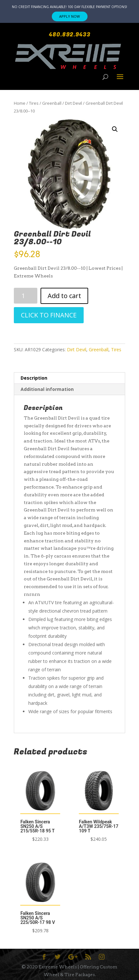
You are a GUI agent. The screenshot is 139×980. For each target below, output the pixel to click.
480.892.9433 (70, 35)
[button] (115, 129)
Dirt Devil (74, 103)
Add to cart (64, 296)
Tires (34, 103)
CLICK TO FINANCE (49, 315)
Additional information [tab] (47, 389)
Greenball (52, 103)
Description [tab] (34, 378)
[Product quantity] (26, 296)
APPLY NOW (69, 16)
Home (20, 103)
